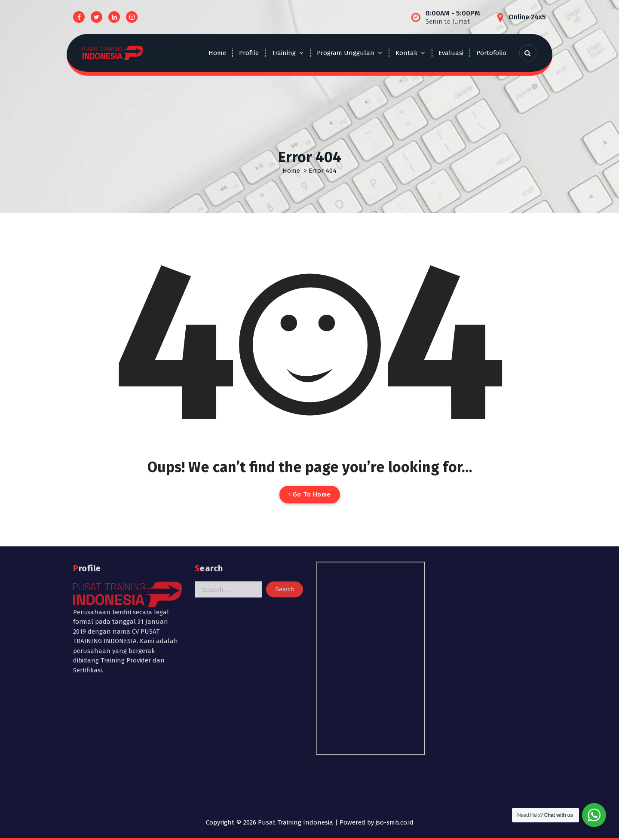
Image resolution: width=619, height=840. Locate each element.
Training (284, 53)
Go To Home (310, 494)
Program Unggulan (346, 53)
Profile (249, 53)
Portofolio (491, 53)
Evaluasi (451, 53)
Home (217, 53)
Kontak (406, 53)
